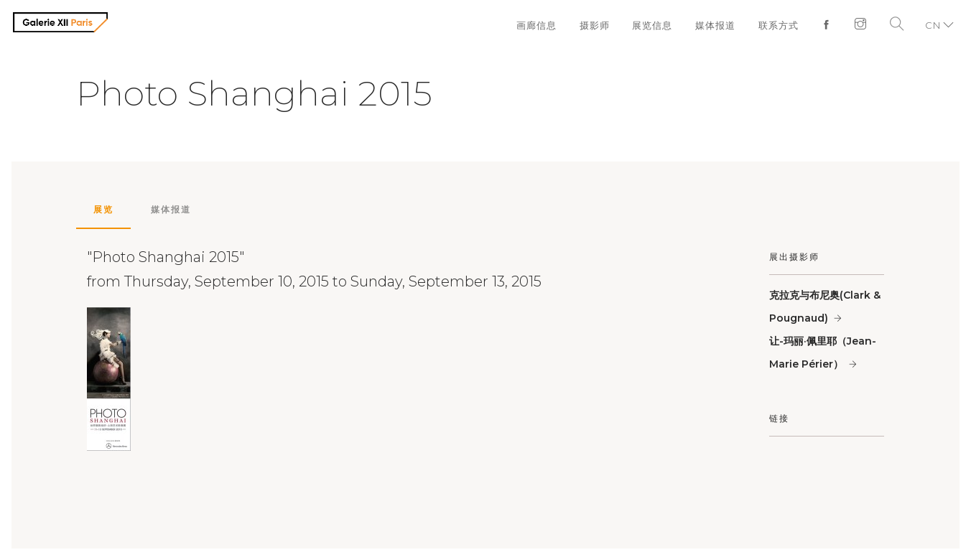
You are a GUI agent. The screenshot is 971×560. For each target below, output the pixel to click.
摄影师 (594, 25)
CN (933, 25)
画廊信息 (536, 25)
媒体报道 (715, 25)
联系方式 (779, 25)
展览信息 (652, 25)
